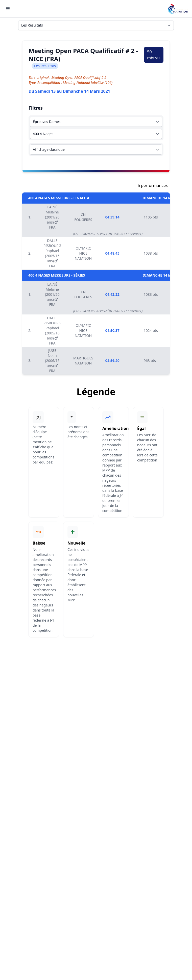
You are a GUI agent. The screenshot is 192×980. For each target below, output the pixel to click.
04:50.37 (112, 330)
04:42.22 (112, 294)
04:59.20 (112, 361)
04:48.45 (112, 253)
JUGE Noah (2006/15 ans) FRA (52, 361)
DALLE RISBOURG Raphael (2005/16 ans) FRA (52, 253)
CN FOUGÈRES (83, 217)
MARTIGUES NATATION (83, 361)
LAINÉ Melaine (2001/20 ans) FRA (52, 217)
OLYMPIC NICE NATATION (83, 253)
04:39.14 (112, 217)
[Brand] (178, 9)
